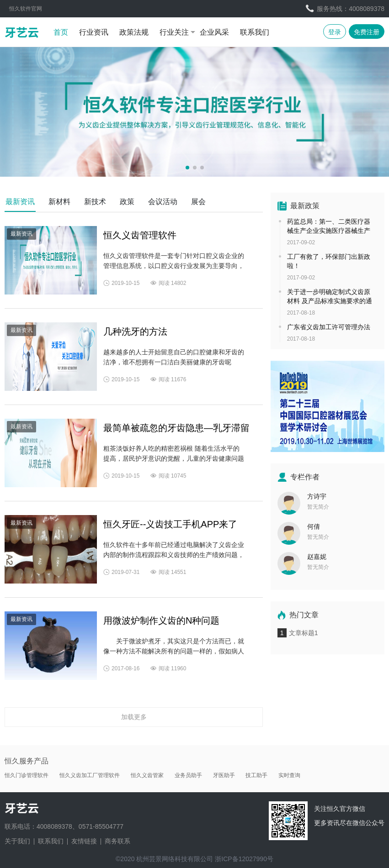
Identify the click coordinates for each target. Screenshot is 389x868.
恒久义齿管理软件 (140, 235)
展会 (198, 202)
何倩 (314, 526)
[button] (187, 168)
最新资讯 (20, 202)
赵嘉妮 (317, 557)
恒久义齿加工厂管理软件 (90, 775)
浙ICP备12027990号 (244, 859)
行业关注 (174, 32)
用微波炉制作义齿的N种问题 (161, 621)
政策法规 (134, 32)
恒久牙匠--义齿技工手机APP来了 (170, 524)
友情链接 (84, 841)
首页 (61, 32)
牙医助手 (224, 775)
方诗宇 (317, 496)
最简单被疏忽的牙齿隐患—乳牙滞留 (176, 428)
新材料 (59, 202)
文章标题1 (304, 633)
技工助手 (256, 775)
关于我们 (17, 841)
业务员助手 (188, 775)
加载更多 (134, 717)
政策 (127, 202)
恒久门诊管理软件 (27, 775)
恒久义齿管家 (147, 775)
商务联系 (117, 841)
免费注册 (367, 32)
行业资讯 (94, 32)
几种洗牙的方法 (135, 331)
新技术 (95, 202)
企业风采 (214, 32)
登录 (335, 32)
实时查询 (289, 775)
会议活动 (163, 202)
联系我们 (255, 32)
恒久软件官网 (26, 9)
